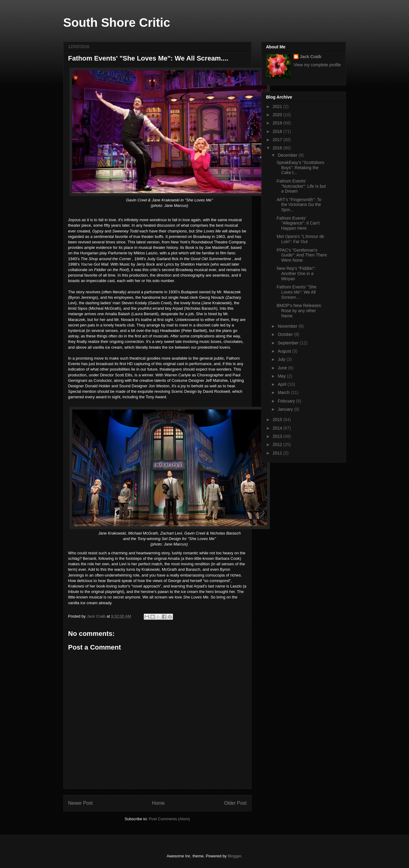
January (286, 409)
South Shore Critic (117, 23)
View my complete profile (317, 65)
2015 (278, 420)
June (283, 368)
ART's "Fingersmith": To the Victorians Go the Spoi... (299, 205)
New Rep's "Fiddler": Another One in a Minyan (296, 274)
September (289, 343)
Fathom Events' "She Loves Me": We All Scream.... (296, 292)
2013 (278, 436)
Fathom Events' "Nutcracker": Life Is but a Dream (301, 186)
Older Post (235, 803)
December (288, 155)
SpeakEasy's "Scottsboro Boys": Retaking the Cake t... (300, 168)
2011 (278, 453)
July (282, 359)
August (285, 351)
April (283, 384)
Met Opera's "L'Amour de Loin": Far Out (300, 239)
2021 (278, 106)
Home (158, 803)
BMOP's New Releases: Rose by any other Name (299, 311)
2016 (278, 148)
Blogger (234, 856)
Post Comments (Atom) (169, 819)
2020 (278, 115)
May (282, 376)
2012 (278, 444)
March (284, 392)
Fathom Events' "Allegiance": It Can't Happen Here (298, 223)
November (288, 326)
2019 (278, 123)
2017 (278, 140)
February (287, 401)
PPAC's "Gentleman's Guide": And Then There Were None (302, 255)
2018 (278, 131)
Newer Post (81, 803)
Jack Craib (310, 57)
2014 (278, 428)
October (286, 334)
